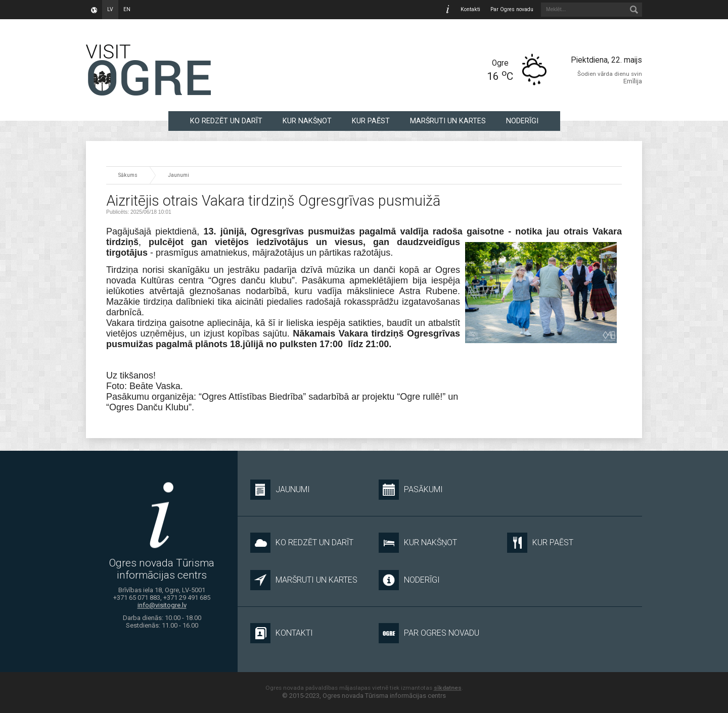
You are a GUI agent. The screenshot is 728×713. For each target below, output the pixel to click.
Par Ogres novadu (512, 9)
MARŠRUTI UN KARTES (448, 121)
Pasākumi (411, 490)
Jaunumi (178, 175)
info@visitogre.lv (162, 606)
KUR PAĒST (371, 121)
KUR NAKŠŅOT (307, 121)
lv (110, 9)
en (127, 9)
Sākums (128, 175)
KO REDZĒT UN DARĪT (226, 121)
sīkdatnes (448, 688)
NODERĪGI (522, 121)
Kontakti (470, 9)
